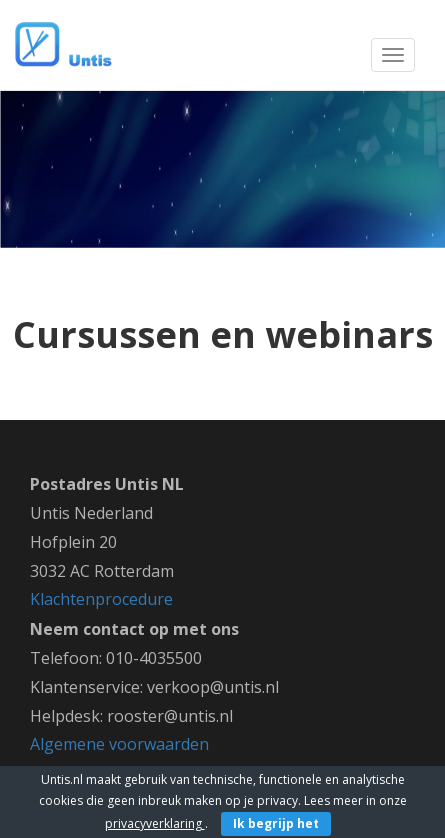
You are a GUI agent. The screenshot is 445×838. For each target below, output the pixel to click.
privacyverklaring (155, 823)
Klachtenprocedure (101, 599)
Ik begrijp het (276, 823)
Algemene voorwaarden (119, 744)
